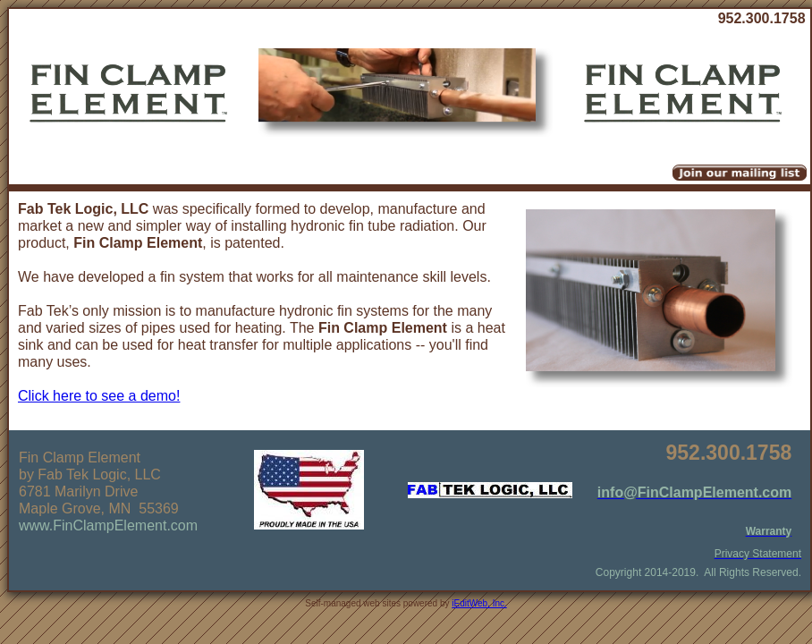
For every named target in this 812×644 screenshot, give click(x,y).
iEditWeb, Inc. (479, 603)
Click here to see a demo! (99, 396)
